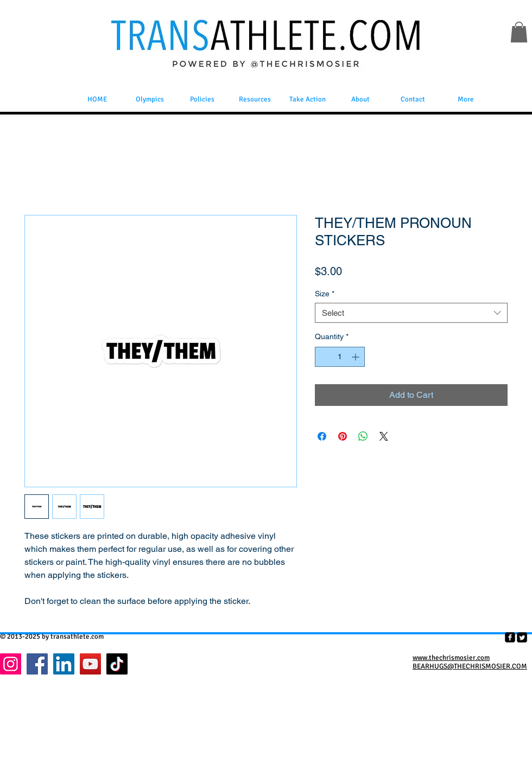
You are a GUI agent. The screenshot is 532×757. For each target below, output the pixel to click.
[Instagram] (11, 664)
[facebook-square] (510, 637)
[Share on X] (384, 436)
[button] (519, 32)
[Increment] (356, 357)
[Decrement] (323, 357)
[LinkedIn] (64, 664)
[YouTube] (90, 664)
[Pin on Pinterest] (343, 436)
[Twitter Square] (522, 637)
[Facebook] (37, 664)
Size (325, 294)
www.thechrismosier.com (451, 658)
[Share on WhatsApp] (363, 436)
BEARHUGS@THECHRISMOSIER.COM (470, 666)
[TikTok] (117, 664)
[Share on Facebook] (322, 436)
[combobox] (411, 313)
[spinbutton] (340, 357)
